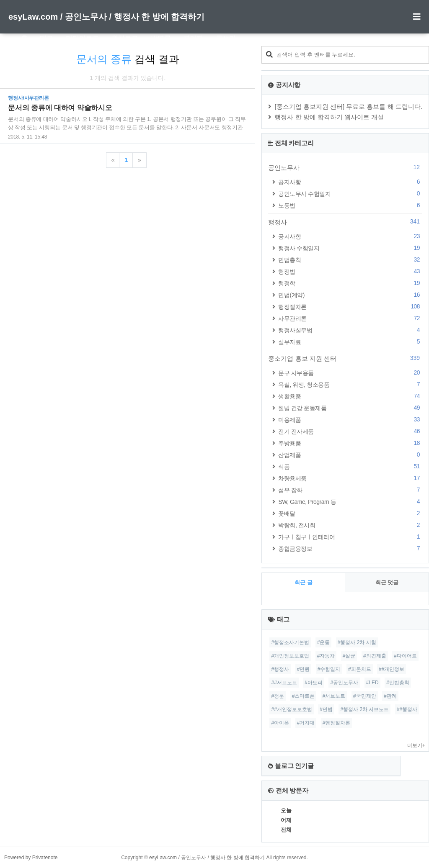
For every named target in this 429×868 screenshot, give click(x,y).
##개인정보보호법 (291, 709)
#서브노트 (334, 696)
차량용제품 (350, 478)
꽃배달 (350, 513)
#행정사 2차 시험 (357, 642)
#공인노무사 (344, 683)
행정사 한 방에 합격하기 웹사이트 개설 (329, 117)
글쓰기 (226, 38)
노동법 (350, 205)
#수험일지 (329, 669)
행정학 (350, 283)
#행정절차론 (337, 723)
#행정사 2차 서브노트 (364, 709)
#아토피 (314, 683)
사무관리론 (350, 318)
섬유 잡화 (350, 490)
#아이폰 (280, 723)
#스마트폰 (304, 696)
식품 (350, 466)
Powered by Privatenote (31, 858)
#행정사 (280, 669)
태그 (47, 38)
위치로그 (125, 38)
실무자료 (350, 342)
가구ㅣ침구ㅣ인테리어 (350, 537)
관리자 (193, 38)
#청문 (278, 696)
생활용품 (350, 396)
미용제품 (350, 420)
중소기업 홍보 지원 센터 (345, 358)
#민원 (304, 669)
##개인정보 (392, 669)
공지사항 (350, 182)
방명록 (161, 38)
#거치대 (306, 723)
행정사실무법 (350, 330)
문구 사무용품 (350, 373)
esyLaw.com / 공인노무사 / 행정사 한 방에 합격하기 (106, 17)
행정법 (350, 271)
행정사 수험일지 (350, 248)
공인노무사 (345, 167)
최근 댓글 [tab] (387, 582)
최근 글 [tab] (304, 582)
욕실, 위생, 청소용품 (350, 384)
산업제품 (350, 455)
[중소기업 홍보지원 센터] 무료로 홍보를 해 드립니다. (348, 107)
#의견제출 (375, 656)
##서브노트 (284, 683)
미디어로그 (83, 38)
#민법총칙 (398, 683)
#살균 (349, 656)
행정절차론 (350, 307)
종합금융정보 (350, 548)
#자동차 (326, 656)
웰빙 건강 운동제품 (350, 408)
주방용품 (350, 443)
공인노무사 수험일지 (350, 194)
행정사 (345, 222)
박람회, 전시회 (350, 525)
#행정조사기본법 (290, 642)
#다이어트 (405, 656)
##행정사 (407, 709)
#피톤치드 (360, 669)
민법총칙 (350, 260)
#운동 (324, 642)
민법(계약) (350, 295)
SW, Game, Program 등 (350, 502)
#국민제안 (365, 696)
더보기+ (416, 745)
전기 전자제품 (350, 431)
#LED (372, 683)
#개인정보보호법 (290, 656)
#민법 (326, 709)
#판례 (390, 696)
